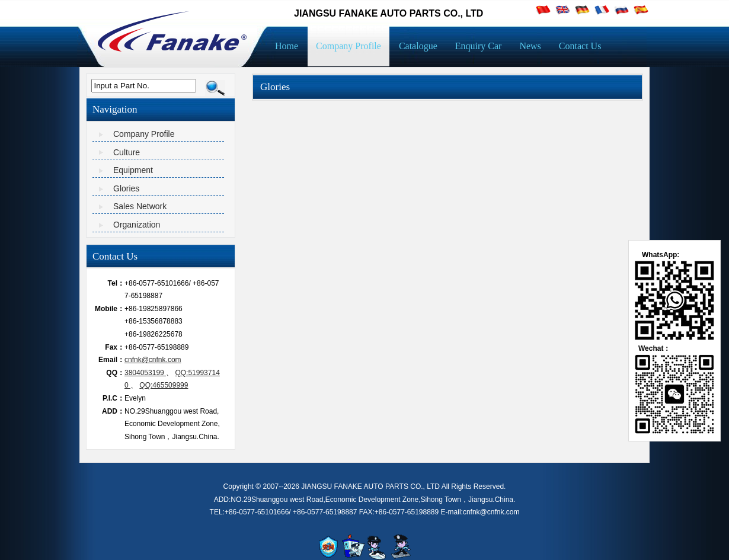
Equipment (133, 170)
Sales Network (140, 206)
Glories (126, 188)
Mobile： (110, 309)
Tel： (116, 283)
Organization (137, 225)
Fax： (115, 347)
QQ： (115, 373)
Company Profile (144, 134)
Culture (127, 152)
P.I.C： (113, 398)
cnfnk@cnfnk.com (153, 360)
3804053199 (145, 373)
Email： (111, 360)
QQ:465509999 (164, 385)
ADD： (113, 411)
